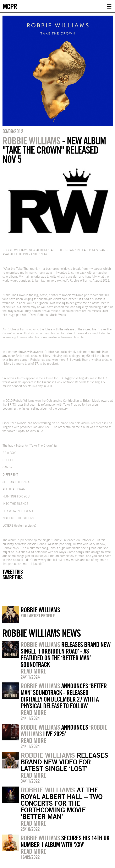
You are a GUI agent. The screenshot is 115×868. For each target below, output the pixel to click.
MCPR (10, 6)
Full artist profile (38, 616)
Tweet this (12, 572)
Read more (33, 671)
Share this (12, 577)
